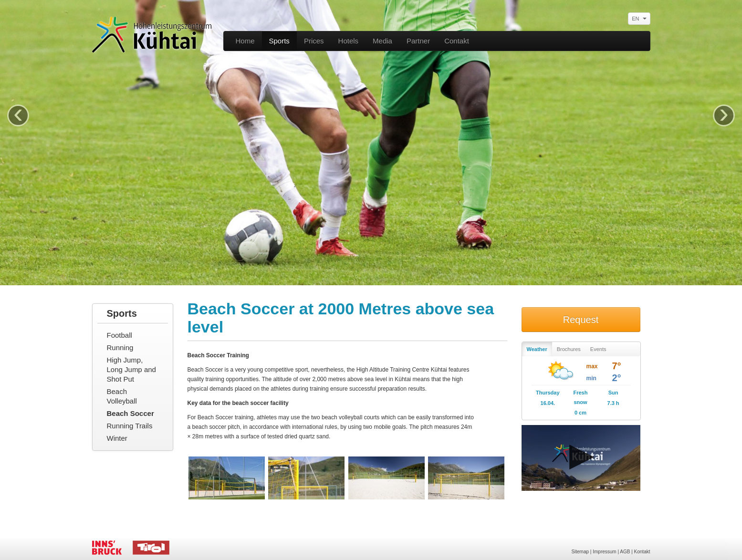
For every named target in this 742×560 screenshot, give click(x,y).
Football (120, 335)
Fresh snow (580, 397)
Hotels (349, 41)
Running (120, 347)
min (591, 378)
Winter (117, 438)
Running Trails (130, 426)
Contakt (457, 41)
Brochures (569, 349)
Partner (418, 41)
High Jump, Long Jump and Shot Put (131, 369)
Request (581, 320)
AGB (625, 552)
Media (382, 41)
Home (245, 41)
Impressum (604, 552)
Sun (613, 393)
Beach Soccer (131, 413)
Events (598, 349)
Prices (314, 41)
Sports (279, 41)
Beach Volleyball (122, 396)
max (592, 366)
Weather (537, 349)
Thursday (548, 393)
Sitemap (580, 552)
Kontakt (642, 552)
